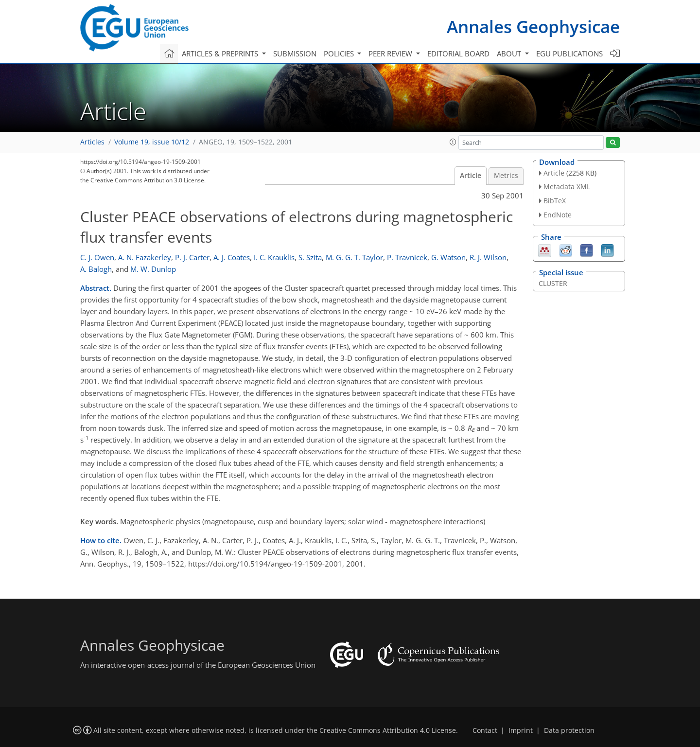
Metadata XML (567, 187)
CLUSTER (553, 283)
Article (471, 176)
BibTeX (555, 201)
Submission (295, 53)
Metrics (506, 176)
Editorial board (458, 53)
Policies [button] (340, 53)
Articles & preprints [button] (221, 53)
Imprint (521, 730)
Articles (92, 142)
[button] (453, 142)
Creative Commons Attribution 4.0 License (388, 730)
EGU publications (569, 53)
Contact (485, 730)
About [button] (510, 53)
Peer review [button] (391, 53)
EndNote (558, 215)
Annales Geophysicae (533, 27)
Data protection (569, 730)
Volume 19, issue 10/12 (152, 142)
